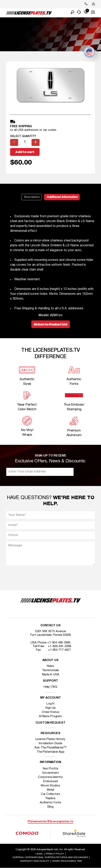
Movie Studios (50, 786)
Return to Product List (51, 324)
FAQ (54, 687)
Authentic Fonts (51, 803)
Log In (50, 704)
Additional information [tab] (62, 197)
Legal (39, 854)
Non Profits (51, 769)
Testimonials (51, 670)
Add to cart (25, 152)
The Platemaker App (50, 752)
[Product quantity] (25, 142)
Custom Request (50, 723)
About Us (50, 660)
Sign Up (50, 708)
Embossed (50, 781)
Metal (51, 790)
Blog (51, 807)
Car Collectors (51, 794)
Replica (50, 798)
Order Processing (67, 861)
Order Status (50, 712)
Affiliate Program (50, 716)
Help (47, 687)
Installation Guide (50, 743)
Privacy (55, 854)
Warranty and (35, 861)
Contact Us (50, 626)
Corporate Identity (50, 777)
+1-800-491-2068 (59, 646)
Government (50, 773)
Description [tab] (32, 197)
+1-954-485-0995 (59, 643)
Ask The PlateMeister (50, 748)
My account (51, 698)
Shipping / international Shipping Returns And (50, 857)
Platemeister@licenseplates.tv (50, 822)
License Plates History (51, 739)
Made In (51, 675)
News (51, 666)
